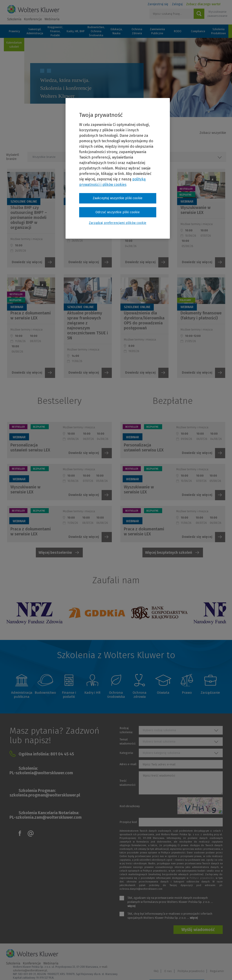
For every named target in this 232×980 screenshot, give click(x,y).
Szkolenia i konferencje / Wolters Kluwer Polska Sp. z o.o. (33, 13)
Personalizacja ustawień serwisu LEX (30, 448)
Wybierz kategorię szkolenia (161, 753)
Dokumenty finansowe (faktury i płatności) (201, 316)
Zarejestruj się (158, 4)
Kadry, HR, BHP (76, 31)
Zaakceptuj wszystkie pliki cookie (118, 198)
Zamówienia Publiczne (157, 31)
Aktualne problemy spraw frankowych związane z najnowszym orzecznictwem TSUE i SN (88, 326)
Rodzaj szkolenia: (126, 730)
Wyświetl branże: (13, 157)
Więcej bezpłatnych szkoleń (169, 552)
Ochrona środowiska (116, 695)
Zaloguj (177, 4)
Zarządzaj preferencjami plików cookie (177, 971)
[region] (118, 168)
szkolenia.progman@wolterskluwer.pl (45, 795)
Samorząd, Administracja (35, 31)
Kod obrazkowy (130, 806)
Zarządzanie (210, 693)
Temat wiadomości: (128, 741)
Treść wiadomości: (128, 783)
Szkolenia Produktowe (219, 31)
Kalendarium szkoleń (14, 45)
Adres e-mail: (128, 764)
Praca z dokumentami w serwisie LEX (31, 316)
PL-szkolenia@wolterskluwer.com (41, 773)
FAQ (156, 957)
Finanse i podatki (69, 695)
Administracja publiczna (22, 695)
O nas (168, 957)
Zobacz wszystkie (213, 133)
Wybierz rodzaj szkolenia (159, 730)
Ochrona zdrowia (140, 695)
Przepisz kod (128, 822)
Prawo (187, 693)
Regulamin (217, 957)
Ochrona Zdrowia (137, 31)
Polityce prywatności (202, 878)
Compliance (198, 31)
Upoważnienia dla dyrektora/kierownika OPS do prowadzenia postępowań (144, 321)
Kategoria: (126, 753)
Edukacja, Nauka (117, 31)
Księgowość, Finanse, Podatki (55, 31)
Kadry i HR (92, 693)
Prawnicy (14, 31)
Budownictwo (45, 693)
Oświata (163, 693)
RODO (178, 31)
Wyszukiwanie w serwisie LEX (195, 210)
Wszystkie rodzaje (158, 157)
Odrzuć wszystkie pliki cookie (118, 212)
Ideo (223, 970)
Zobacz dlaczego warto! (203, 4)
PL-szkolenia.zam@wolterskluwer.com (46, 817)
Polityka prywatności (191, 957)
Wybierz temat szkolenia (159, 741)
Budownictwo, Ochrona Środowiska (96, 31)
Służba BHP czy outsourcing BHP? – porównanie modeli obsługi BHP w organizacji (29, 218)
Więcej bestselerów (55, 552)
